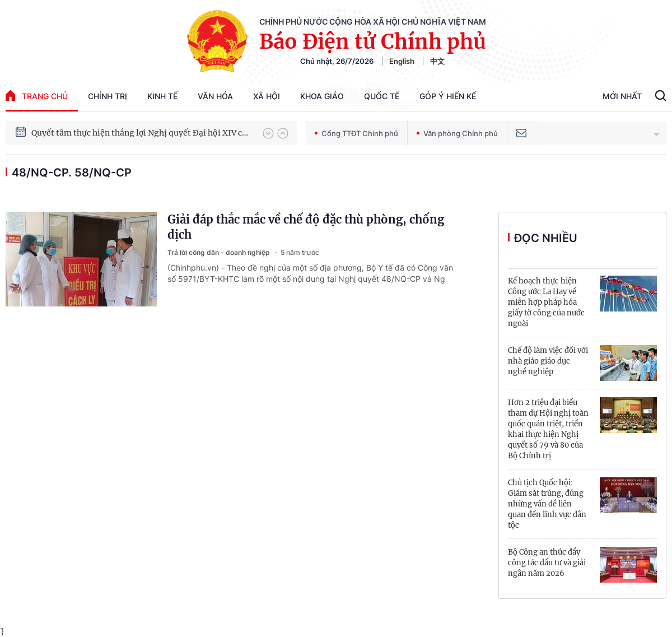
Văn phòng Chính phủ (457, 133)
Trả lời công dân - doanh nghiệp (220, 252)
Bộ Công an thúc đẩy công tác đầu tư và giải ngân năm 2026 (547, 563)
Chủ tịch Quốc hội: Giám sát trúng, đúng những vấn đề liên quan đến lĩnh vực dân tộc (547, 504)
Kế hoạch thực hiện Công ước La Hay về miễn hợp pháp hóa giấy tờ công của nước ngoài (546, 302)
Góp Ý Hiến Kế (448, 96)
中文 (437, 61)
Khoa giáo (322, 96)
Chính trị (108, 96)
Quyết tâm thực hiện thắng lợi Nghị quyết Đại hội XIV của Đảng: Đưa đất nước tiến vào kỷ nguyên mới (142, 133)
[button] (268, 133)
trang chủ (37, 96)
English (402, 61)
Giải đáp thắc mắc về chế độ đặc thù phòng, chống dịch (306, 227)
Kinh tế (162, 96)
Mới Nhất (622, 96)
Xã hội (267, 96)
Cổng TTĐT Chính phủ (356, 133)
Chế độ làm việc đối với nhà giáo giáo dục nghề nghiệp (548, 361)
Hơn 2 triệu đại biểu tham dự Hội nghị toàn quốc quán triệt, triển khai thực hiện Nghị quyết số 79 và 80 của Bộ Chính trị (548, 429)
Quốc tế (382, 96)
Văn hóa (215, 96)
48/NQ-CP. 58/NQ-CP (72, 173)
